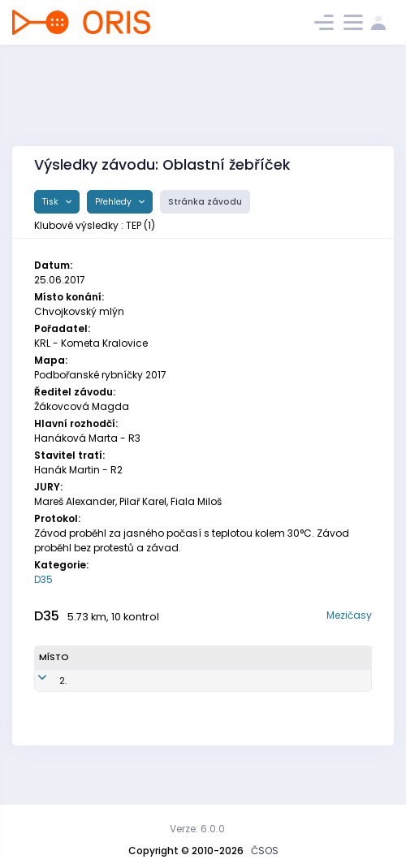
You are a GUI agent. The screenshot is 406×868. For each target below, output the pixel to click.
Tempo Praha (261, 700)
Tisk (52, 202)
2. (43, 701)
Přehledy (114, 202)
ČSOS (265, 851)
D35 (43, 579)
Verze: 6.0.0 (197, 829)
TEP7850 (164, 701)
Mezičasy (349, 615)
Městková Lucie (100, 700)
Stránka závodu (205, 202)
